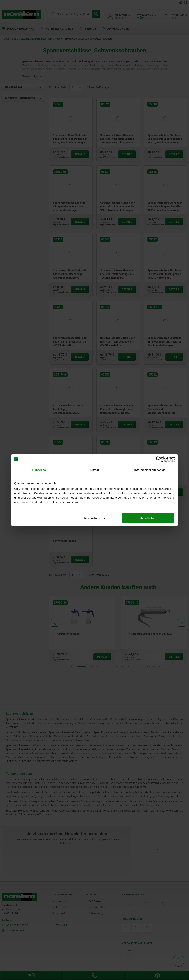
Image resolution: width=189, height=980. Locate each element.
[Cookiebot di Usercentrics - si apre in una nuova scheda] (159, 459)
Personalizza (94, 518)
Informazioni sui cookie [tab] (150, 470)
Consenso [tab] (39, 470)
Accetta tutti (148, 518)
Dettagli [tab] (94, 470)
